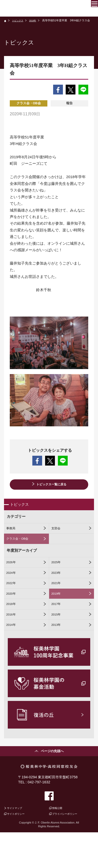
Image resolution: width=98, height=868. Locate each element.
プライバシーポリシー (69, 849)
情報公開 (59, 841)
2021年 (58, 601)
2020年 (13, 614)
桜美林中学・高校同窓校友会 (38, 8)
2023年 (58, 587)
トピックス (20, 20)
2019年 (37, 20)
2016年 (13, 641)
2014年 (13, 654)
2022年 (13, 601)
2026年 (13, 574)
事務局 (12, 534)
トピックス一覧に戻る (51, 485)
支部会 (58, 534)
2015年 (58, 641)
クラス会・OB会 (21, 548)
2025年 (58, 574)
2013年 (58, 654)
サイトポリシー (19, 849)
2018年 (13, 627)
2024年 (13, 587)
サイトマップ (18, 841)
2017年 (58, 627)
